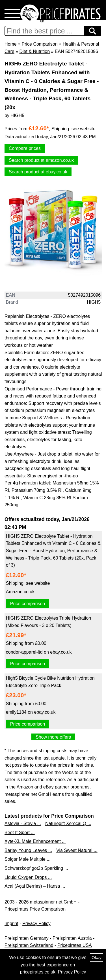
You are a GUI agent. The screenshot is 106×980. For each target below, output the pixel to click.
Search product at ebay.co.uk (38, 172)
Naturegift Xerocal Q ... (68, 823)
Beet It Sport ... (20, 833)
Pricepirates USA (75, 945)
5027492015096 (85, 295)
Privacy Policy (36, 923)
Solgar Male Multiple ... (28, 859)
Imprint (11, 923)
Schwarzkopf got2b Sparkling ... (36, 868)
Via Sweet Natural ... (77, 850)
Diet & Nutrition (34, 51)
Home (11, 44)
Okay (97, 957)
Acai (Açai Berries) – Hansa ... (35, 886)
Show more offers (53, 737)
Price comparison (28, 604)
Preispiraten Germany (27, 938)
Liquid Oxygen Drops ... (28, 877)
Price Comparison (39, 44)
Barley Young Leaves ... (28, 850)
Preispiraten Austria (72, 938)
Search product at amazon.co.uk (41, 160)
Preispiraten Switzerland (29, 945)
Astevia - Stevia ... (23, 823)
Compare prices (25, 148)
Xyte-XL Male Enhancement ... (35, 841)
